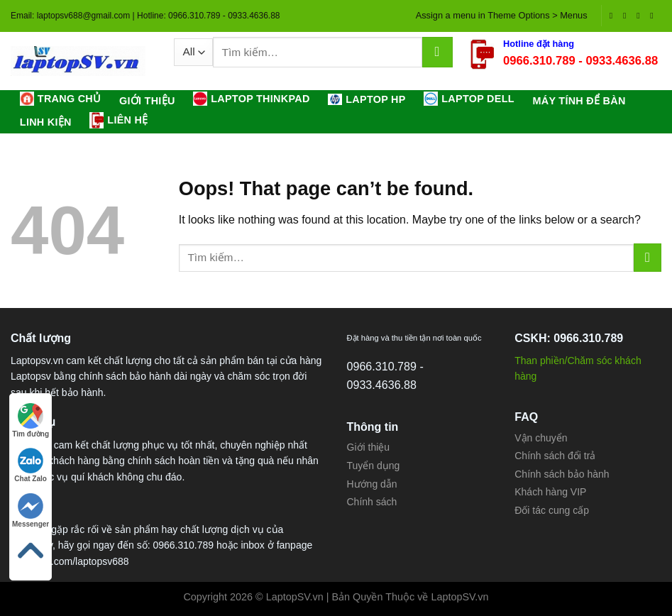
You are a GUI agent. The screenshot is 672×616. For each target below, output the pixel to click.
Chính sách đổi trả (555, 456)
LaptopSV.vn (459, 597)
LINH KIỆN (46, 122)
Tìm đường (31, 420)
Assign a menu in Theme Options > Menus (502, 15)
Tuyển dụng (374, 466)
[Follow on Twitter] (641, 16)
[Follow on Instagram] (627, 16)
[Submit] (437, 52)
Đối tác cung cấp (552, 510)
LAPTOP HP (367, 99)
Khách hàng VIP (550, 492)
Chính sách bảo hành (562, 474)
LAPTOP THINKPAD (251, 99)
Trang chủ (61, 99)
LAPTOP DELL (469, 99)
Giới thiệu (147, 101)
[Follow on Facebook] (614, 16)
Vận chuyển (541, 438)
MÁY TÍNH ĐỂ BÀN (579, 101)
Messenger (31, 511)
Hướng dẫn (372, 484)
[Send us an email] (654, 16)
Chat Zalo (31, 465)
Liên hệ (119, 120)
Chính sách (372, 502)
